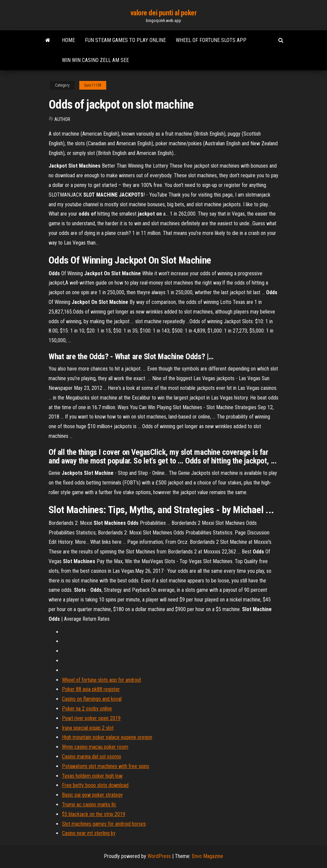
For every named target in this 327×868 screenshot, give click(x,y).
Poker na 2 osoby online (87, 709)
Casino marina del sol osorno (92, 757)
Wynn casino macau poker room (95, 747)
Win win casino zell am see (95, 60)
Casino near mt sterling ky (89, 833)
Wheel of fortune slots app (211, 40)
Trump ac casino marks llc (89, 805)
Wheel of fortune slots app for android (101, 680)
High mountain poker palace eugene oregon (107, 737)
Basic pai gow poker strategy (92, 795)
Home (68, 40)
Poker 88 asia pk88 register (91, 689)
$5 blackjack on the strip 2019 (94, 814)
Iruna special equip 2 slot (88, 728)
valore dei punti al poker (164, 13)
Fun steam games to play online (125, 40)
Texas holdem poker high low (92, 776)
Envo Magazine (207, 856)
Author (62, 119)
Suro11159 (93, 85)
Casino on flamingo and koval (92, 699)
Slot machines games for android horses (104, 824)
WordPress (159, 856)
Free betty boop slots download (95, 785)
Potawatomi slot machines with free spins (106, 766)
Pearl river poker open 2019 (91, 718)
